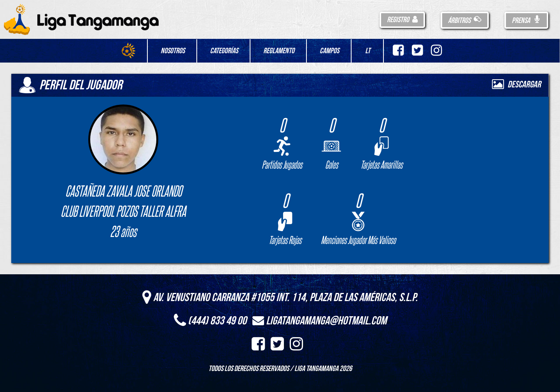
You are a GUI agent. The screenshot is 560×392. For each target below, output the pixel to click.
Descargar (516, 84)
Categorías (224, 51)
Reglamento (279, 51)
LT (368, 51)
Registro (402, 20)
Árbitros (465, 21)
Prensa (526, 21)
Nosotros (173, 51)
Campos (329, 51)
